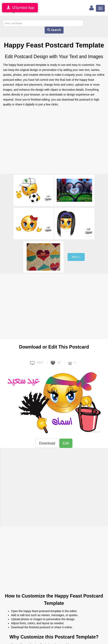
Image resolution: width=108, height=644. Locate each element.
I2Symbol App (20, 8)
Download (47, 443)
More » (76, 257)
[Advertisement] (54, 141)
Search (54, 30)
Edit (66, 443)
